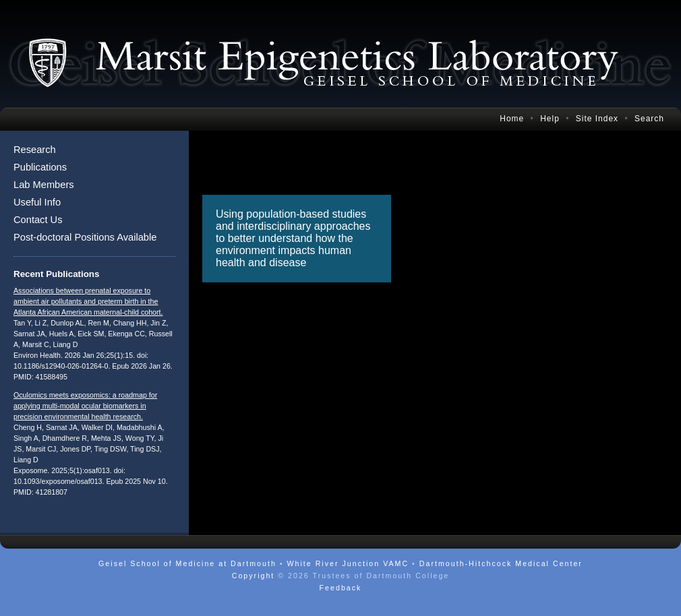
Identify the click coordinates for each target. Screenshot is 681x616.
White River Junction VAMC (348, 563)
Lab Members (44, 185)
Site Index (597, 119)
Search (649, 119)
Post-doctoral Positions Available (85, 237)
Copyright (254, 576)
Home (512, 119)
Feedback (341, 588)
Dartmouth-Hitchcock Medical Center (501, 563)
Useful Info (37, 202)
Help (550, 119)
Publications (40, 167)
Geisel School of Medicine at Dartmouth (187, 563)
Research (35, 150)
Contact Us (38, 220)
